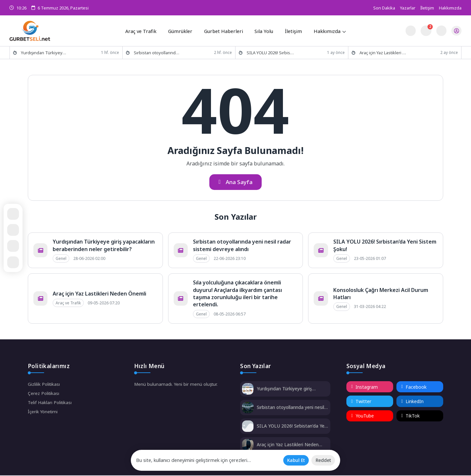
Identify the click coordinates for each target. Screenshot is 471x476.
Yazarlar (408, 8)
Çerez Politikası (44, 394)
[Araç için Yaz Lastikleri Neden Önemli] (248, 446)
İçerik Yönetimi (44, 413)
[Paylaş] (15, 246)
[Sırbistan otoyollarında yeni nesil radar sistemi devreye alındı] (248, 409)
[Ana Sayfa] (15, 230)
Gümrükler (182, 30)
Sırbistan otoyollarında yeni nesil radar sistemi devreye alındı (242, 246)
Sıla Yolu (263, 30)
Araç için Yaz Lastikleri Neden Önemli (99, 294)
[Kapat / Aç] (15, 263)
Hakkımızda (450, 8)
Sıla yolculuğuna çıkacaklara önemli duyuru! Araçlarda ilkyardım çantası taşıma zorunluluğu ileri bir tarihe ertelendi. (237, 294)
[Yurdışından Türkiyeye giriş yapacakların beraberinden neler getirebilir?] (248, 390)
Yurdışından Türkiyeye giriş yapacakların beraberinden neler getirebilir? (104, 246)
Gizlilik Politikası (44, 385)
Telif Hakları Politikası (50, 404)
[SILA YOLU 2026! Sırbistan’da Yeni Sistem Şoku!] (248, 427)
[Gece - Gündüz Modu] (410, 34)
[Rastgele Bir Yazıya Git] (15, 213)
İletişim (427, 8)
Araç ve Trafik (143, 30)
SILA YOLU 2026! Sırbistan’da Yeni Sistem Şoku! (288, 427)
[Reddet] (322, 460)
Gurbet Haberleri (224, 30)
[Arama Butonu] (441, 31)
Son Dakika (384, 8)
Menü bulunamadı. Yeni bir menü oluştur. (177, 385)
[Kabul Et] (294, 460)
